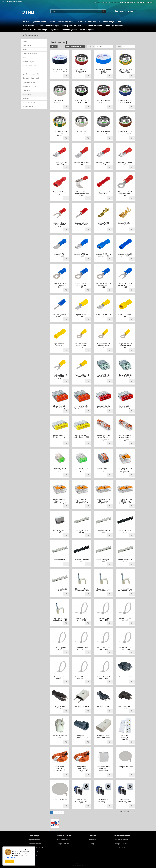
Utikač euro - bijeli (82, 706)
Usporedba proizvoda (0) (75, 47)
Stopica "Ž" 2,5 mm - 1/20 (125, 224)
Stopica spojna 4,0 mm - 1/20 (60, 345)
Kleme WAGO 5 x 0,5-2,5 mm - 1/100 (82, 436)
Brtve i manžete (29, 26)
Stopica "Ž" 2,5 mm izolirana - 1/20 (103, 255)
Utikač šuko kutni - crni (125, 707)
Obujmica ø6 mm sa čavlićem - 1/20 (82, 590)
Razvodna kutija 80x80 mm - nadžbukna (103, 768)
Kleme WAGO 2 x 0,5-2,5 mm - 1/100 (125, 376)
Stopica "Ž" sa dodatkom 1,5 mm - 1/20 (82, 194)
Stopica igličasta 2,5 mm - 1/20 (60, 315)
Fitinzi (80, 22)
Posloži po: (91, 46)
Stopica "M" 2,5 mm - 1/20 (103, 224)
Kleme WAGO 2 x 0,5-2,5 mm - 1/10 (103, 376)
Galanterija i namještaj (114, 26)
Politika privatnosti (34, 844)
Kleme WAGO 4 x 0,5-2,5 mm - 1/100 (125, 407)
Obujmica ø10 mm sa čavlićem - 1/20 (125, 590)
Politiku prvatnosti (11, 857)
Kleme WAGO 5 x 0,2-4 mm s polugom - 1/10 (103, 501)
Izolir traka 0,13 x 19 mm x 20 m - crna (60, 70)
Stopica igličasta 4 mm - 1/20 (82, 376)
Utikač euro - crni (103, 706)
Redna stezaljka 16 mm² (125, 561)
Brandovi (93, 840)
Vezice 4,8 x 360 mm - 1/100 (82, 678)
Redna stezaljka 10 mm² (82, 561)
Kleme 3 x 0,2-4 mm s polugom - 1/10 (82, 470)
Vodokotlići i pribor (94, 26)
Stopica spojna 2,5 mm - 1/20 (125, 255)
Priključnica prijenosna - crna (82, 736)
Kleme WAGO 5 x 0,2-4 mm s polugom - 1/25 (125, 501)
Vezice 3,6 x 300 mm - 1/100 (103, 649)
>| (62, 813)
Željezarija (54, 30)
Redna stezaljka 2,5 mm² (82, 531)
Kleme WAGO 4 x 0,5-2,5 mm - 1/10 (103, 407)
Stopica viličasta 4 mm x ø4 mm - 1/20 (60, 377)
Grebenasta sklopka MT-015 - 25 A (125, 801)
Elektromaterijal (41, 30)
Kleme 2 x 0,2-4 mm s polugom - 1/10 (60, 470)
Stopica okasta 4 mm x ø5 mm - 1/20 (103, 346)
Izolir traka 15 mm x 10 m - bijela (82, 132)
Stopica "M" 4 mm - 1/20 (82, 315)
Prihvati (10, 861)
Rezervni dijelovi (87, 30)
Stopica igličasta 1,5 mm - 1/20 (82, 224)
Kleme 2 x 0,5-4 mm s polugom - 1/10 (103, 470)
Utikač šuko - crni (125, 677)
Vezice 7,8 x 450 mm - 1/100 (103, 678)
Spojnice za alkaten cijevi (49, 26)
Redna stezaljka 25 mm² (60, 590)
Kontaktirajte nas (63, 840)
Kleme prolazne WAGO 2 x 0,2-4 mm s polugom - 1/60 (125, 438)
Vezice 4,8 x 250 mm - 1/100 (60, 678)
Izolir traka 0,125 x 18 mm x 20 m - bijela (60, 102)
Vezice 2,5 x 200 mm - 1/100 (125, 619)
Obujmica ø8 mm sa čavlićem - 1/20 (103, 590)
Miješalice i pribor (39, 22)
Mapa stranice (63, 844)
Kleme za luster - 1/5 (60, 531)
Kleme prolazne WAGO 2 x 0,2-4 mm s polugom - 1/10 (103, 438)
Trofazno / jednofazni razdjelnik (125, 737)
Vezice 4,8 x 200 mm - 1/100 (125, 649)
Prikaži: (119, 46)
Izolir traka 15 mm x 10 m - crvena (103, 101)
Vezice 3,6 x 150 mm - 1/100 (60, 649)
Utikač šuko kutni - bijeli (60, 736)
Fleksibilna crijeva (92, 22)
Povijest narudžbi (122, 844)
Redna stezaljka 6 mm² (125, 531)
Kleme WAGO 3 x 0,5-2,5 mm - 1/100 (82, 407)
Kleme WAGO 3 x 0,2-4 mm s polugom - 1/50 (82, 501)
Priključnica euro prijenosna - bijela (103, 736)
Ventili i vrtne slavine (66, 22)
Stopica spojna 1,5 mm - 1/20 (103, 193)
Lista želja (122, 848)
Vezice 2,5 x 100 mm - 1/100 (103, 619)
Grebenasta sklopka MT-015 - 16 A (103, 801)
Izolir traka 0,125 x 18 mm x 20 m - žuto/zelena (125, 71)
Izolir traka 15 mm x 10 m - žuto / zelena (60, 133)
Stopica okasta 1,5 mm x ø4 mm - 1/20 (125, 194)
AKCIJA (26, 22)
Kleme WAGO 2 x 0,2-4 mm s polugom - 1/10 (125, 470)
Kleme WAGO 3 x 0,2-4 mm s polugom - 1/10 (60, 501)
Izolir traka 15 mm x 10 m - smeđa (125, 132)
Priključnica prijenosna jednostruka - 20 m (82, 769)
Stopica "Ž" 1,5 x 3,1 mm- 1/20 (60, 164)
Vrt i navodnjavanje (69, 30)
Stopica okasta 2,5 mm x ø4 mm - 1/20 (60, 285)
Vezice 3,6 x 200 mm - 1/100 (82, 649)
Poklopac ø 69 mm (125, 767)
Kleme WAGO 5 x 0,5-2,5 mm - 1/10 (60, 436)
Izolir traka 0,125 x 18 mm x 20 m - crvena (82, 71)
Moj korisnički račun (122, 840)
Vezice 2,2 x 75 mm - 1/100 (82, 619)
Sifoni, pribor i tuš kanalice (73, 26)
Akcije (93, 844)
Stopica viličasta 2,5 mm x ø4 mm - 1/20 (125, 285)
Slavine (52, 22)
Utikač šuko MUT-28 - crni (60, 707)
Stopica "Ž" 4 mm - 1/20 (103, 315)
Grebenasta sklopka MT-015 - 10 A (82, 801)
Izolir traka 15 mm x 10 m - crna (82, 101)
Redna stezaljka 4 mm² (103, 531)
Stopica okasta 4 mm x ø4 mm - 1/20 (82, 346)
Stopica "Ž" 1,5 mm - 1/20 (103, 164)
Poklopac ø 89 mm (60, 799)
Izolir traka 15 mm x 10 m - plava (125, 101)
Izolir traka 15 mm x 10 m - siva (103, 132)
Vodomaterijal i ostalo (112, 22)
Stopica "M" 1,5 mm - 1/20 (82, 164)
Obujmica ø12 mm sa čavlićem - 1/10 (60, 619)
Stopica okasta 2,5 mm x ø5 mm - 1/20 (103, 285)
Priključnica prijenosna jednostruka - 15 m (60, 768)
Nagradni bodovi (34, 840)
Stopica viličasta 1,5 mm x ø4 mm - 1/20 (60, 225)
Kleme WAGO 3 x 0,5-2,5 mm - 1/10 (60, 407)
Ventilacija (27, 30)
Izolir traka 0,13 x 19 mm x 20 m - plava (103, 71)
